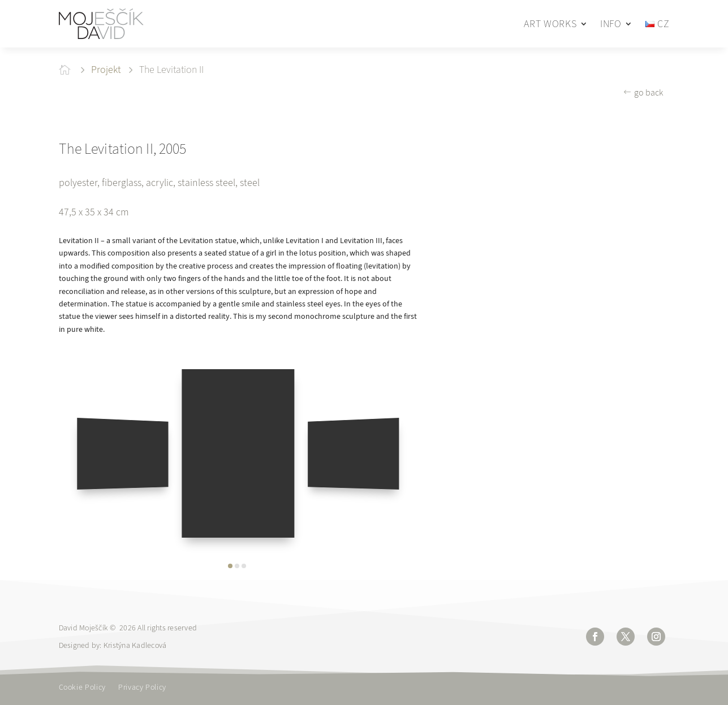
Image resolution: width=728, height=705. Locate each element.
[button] (230, 566)
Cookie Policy (82, 688)
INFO (611, 24)
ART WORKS (550, 24)
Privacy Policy (142, 688)
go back (649, 92)
